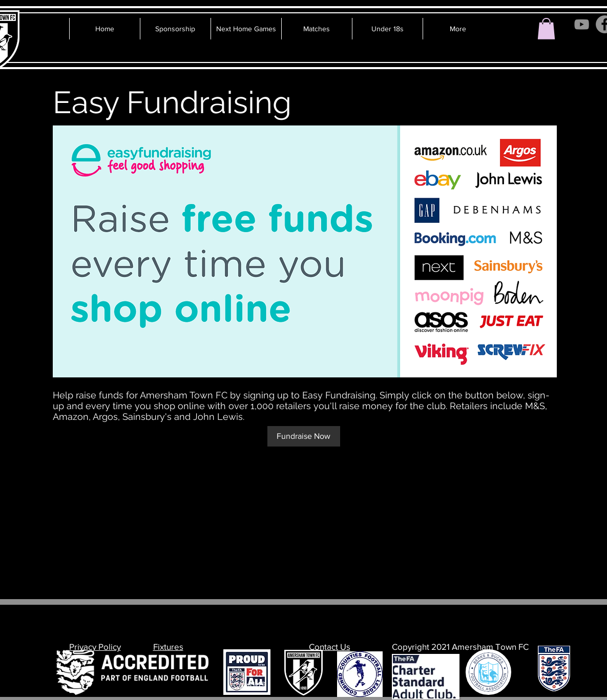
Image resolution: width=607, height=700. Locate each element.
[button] (546, 29)
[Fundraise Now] (304, 436)
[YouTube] (582, 24)
